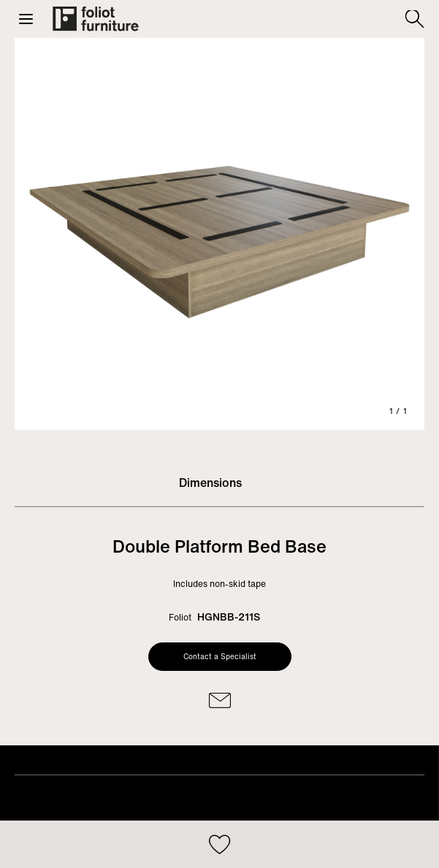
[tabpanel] (219, 234)
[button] (26, 19)
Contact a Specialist (220, 657)
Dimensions (210, 483)
